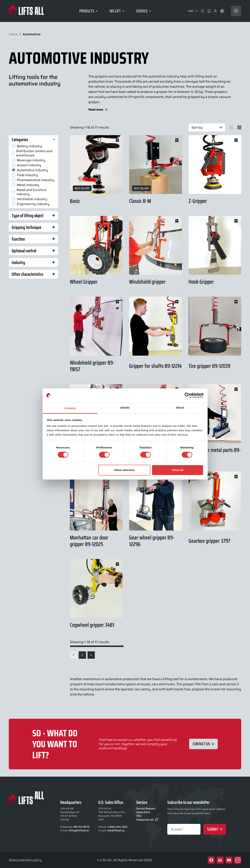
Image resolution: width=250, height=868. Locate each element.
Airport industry (27, 165)
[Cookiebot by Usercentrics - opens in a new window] (187, 395)
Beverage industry (29, 160)
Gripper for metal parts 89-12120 (215, 453)
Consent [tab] (70, 408)
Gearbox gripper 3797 (209, 541)
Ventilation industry (29, 199)
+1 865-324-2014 (117, 827)
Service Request (146, 808)
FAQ (139, 816)
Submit (215, 829)
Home (13, 34)
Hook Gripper (201, 282)
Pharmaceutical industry (33, 180)
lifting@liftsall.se (79, 830)
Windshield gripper (147, 282)
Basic (75, 201)
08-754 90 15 (82, 827)
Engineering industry (31, 204)
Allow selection (124, 470)
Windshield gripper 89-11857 (92, 366)
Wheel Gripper (84, 282)
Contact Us (203, 744)
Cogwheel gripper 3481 (92, 625)
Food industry (25, 175)
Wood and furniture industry (29, 192)
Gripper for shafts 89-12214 (155, 366)
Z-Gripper (198, 201)
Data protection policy (25, 860)
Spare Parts (143, 812)
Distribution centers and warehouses (32, 153)
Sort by (207, 127)
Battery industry (27, 146)
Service (144, 11)
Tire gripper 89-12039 (209, 366)
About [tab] (180, 408)
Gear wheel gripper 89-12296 (152, 541)
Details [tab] (125, 408)
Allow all (178, 470)
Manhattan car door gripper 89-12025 (89, 541)
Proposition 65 (147, 820)
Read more (98, 110)
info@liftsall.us (116, 830)
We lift (117, 11)
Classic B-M (140, 201)
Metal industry (25, 185)
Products (89, 11)
